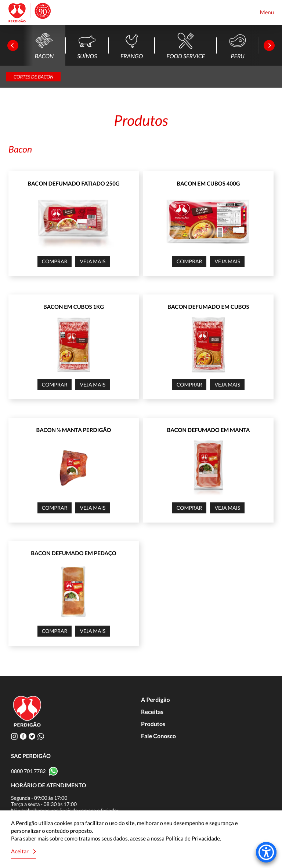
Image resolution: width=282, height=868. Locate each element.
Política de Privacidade (193, 839)
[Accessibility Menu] (266, 852)
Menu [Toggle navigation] (267, 12)
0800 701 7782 (28, 771)
